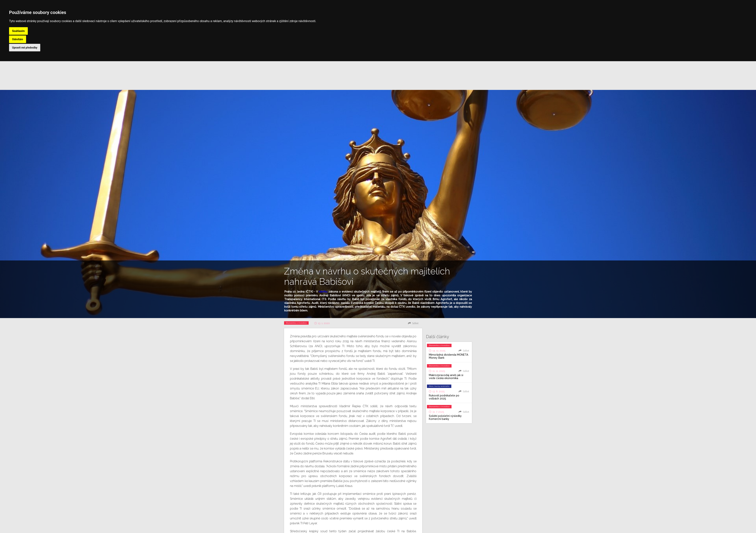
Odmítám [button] (18, 39)
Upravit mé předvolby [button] (25, 48)
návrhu (323, 292)
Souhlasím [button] (18, 31)
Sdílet (415, 323)
